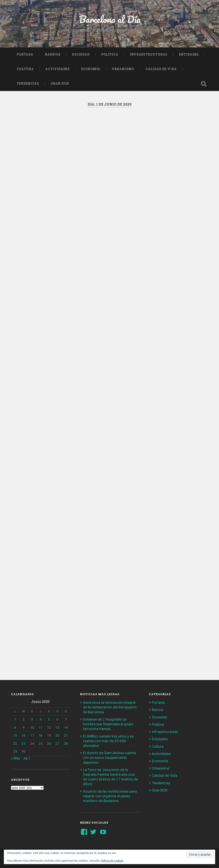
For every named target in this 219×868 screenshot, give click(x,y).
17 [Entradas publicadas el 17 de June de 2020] (32, 736)
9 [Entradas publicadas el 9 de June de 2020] (24, 728)
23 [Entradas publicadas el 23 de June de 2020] (24, 744)
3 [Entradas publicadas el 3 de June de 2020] (32, 720)
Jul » (26, 758)
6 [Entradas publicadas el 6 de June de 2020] (57, 720)
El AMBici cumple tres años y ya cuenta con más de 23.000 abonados (108, 741)
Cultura (25, 69)
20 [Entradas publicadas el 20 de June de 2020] (57, 736)
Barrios (53, 54)
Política (110, 54)
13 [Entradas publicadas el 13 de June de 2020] (57, 728)
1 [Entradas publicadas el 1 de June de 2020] (15, 720)
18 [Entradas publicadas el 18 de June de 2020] (40, 736)
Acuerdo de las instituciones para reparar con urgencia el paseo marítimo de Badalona (110, 796)
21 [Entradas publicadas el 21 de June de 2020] (66, 736)
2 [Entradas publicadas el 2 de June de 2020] (24, 720)
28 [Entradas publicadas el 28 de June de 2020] (66, 744)
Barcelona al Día (110, 19)
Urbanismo (123, 69)
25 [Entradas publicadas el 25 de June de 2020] (40, 744)
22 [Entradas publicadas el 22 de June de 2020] (15, 744)
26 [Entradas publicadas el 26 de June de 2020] (49, 744)
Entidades (189, 54)
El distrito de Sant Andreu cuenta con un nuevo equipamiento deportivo (109, 758)
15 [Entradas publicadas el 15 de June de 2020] (15, 736)
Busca (204, 84)
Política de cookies (112, 861)
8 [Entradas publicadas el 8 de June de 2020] (15, 728)
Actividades (58, 69)
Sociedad (81, 54)
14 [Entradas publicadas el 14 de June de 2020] (66, 728)
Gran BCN (60, 84)
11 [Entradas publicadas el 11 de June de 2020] (40, 728)
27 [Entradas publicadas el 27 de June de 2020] (57, 744)
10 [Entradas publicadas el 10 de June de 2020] (32, 728)
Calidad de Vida (161, 69)
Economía (91, 69)
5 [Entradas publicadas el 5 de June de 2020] (49, 720)
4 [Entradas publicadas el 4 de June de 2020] (41, 720)
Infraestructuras (149, 54)
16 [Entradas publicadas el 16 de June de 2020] (24, 736)
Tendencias (28, 84)
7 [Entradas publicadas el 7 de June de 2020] (66, 720)
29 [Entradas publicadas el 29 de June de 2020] (15, 752)
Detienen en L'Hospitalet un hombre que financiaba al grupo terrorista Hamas (108, 724)
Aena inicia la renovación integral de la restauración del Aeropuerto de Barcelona (110, 707)
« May (16, 758)
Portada (25, 54)
